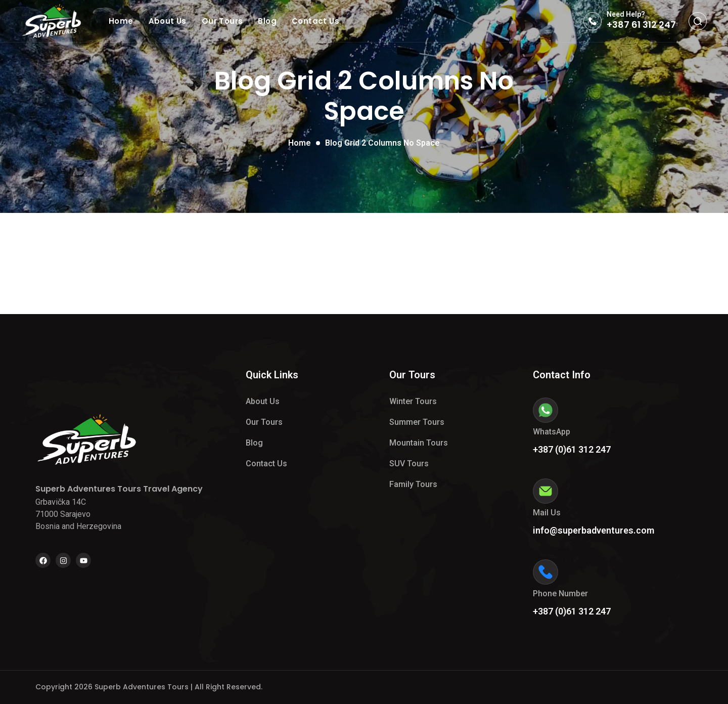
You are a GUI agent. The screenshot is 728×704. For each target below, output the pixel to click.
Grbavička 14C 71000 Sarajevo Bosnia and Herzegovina (78, 514)
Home (121, 21)
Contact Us (315, 21)
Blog (267, 21)
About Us (168, 21)
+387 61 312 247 (641, 25)
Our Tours (222, 21)
